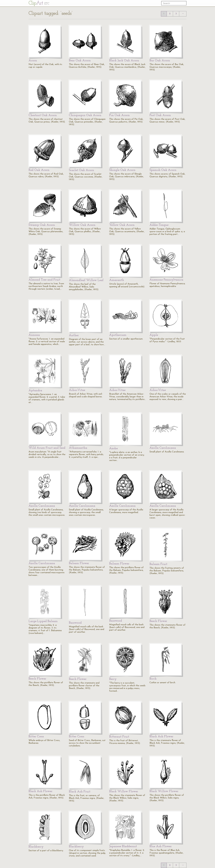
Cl (39, 3)
